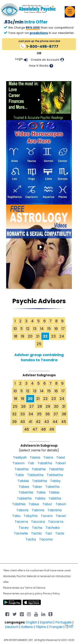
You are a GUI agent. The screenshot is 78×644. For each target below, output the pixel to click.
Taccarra (56, 522)
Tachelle (21, 533)
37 (56, 414)
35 (39, 414)
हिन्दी (69, 627)
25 (39, 344)
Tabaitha (45, 463)
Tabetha (52, 487)
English (32, 622)
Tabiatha (24, 498)
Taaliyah (20, 457)
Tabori (61, 504)
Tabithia (19, 504)
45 (64, 422)
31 (64, 406)
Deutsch (12, 627)
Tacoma (46, 539)
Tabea (24, 487)
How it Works (39, 66)
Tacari (61, 516)
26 (23, 406)
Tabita (40, 498)
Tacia (60, 533)
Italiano (27, 627)
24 (62, 336)
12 (28, 329)
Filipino (41, 627)
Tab (31, 463)
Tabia (41, 492)
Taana (35, 457)
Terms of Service (35, 588)
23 (53, 336)
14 (42, 329)
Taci (49, 533)
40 (23, 422)
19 (23, 336)
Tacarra (21, 522)
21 (38, 336)
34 (31, 414)
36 (47, 414)
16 (56, 329)
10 (15, 329)
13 (35, 329)
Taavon (19, 463)
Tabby (55, 481)
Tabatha (21, 469)
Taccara (38, 522)
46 (27, 429)
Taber (37, 487)
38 (64, 414)
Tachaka (53, 528)
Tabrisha (55, 510)
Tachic (37, 533)
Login (19, 59)
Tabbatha (35, 475)
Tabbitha (40, 481)
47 (35, 429)
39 (14, 422)
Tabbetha (55, 475)
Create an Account (45, 60)
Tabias (54, 492)
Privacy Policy (51, 593)
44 (55, 422)
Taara (48, 457)
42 (38, 422)
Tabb (20, 475)
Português (63, 622)
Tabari (60, 463)
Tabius (34, 504)
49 (52, 429)
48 (43, 429)
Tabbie (23, 481)
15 (49, 329)
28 (40, 406)
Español (46, 622)
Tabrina (38, 510)
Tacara (47, 516)
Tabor (47, 504)
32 (14, 414)
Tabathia (56, 469)
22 (45, 399)
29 (48, 406)
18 (16, 336)
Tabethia (26, 492)
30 (56, 406)
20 (30, 336)
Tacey (24, 528)
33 (23, 414)
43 (47, 422)
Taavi (61, 457)
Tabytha (31, 516)
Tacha (37, 528)
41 (30, 422)
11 (21, 329)
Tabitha (55, 498)
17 (63, 329)
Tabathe (39, 469)
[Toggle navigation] (70, 11)
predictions (39, 33)
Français (56, 627)
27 (32, 406)
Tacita (31, 539)
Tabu (16, 516)
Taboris (22, 510)
